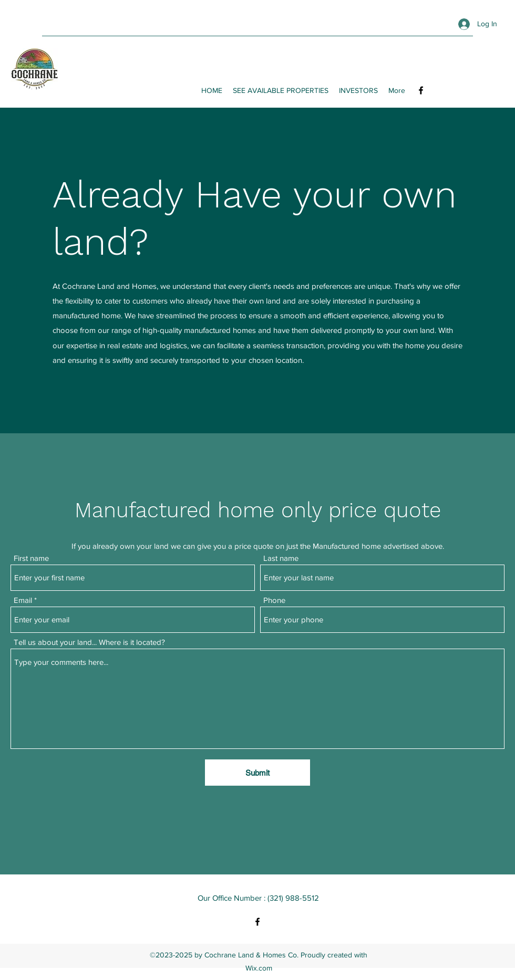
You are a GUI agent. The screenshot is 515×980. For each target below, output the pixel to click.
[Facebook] (421, 90)
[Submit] (257, 773)
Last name (281, 558)
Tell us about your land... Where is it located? (89, 642)
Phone (274, 600)
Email (23, 600)
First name (31, 558)
